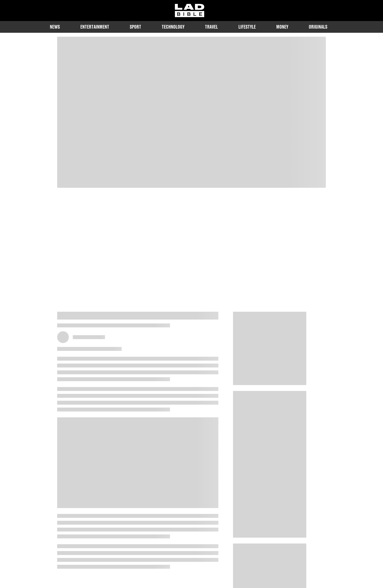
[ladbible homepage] (190, 11)
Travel (211, 27)
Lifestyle (247, 27)
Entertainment (95, 27)
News (55, 27)
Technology (173, 27)
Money (282, 27)
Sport (135, 27)
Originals (318, 27)
